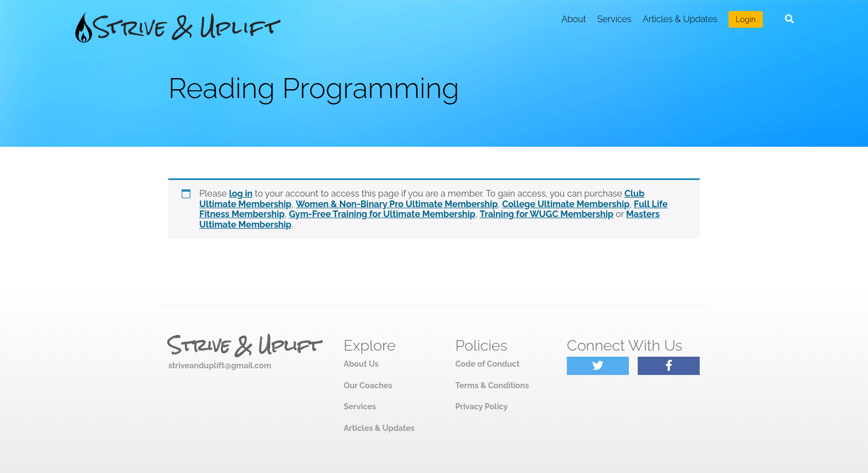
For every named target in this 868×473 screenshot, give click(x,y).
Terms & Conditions (492, 385)
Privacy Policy (481, 406)
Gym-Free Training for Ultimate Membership (382, 214)
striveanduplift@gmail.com (220, 365)
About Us (361, 364)
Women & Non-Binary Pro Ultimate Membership (397, 204)
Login (746, 19)
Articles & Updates (680, 19)
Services (614, 19)
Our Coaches (368, 385)
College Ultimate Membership (566, 204)
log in (241, 194)
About (574, 19)
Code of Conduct (487, 364)
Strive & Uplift (244, 346)
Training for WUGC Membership (546, 214)
